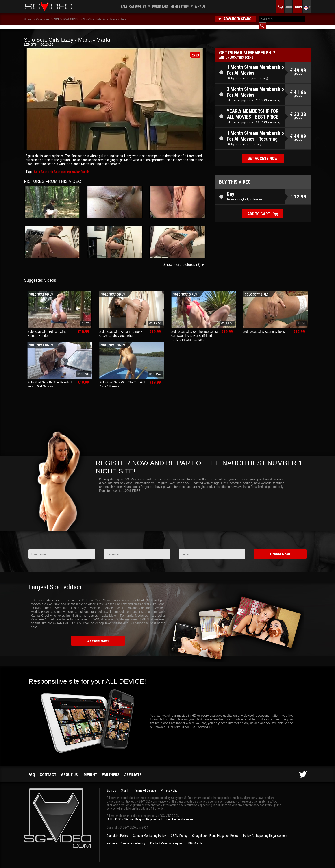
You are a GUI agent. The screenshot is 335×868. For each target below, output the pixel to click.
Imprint (90, 770)
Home (28, 19)
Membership (179, 7)
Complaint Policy (117, 831)
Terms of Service (145, 786)
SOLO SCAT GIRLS (66, 19)
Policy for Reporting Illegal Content (265, 831)
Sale (124, 7)
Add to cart (259, 209)
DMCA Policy (197, 839)
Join (289, 7)
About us (69, 770)
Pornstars (160, 7)
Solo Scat (41, 167)
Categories (138, 7)
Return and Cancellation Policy (126, 839)
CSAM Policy (179, 831)
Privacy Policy (170, 786)
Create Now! (280, 549)
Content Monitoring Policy (149, 831)
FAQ (32, 770)
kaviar (75, 167)
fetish (85, 167)
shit (50, 167)
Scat (57, 167)
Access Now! (98, 636)
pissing (66, 167)
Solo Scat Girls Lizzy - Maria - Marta (105, 19)
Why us (200, 7)
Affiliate (133, 770)
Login (298, 7)
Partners (111, 770)
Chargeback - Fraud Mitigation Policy (215, 831)
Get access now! (263, 154)
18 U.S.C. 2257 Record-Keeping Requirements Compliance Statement (150, 815)
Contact (48, 770)
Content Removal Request (167, 839)
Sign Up (111, 786)
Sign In (125, 786)
